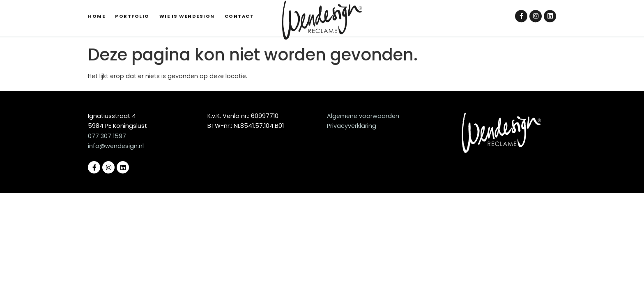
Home (97, 14)
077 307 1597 (107, 136)
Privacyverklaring (352, 126)
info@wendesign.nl (116, 146)
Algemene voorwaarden (363, 116)
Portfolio (132, 14)
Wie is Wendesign (187, 14)
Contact (239, 14)
